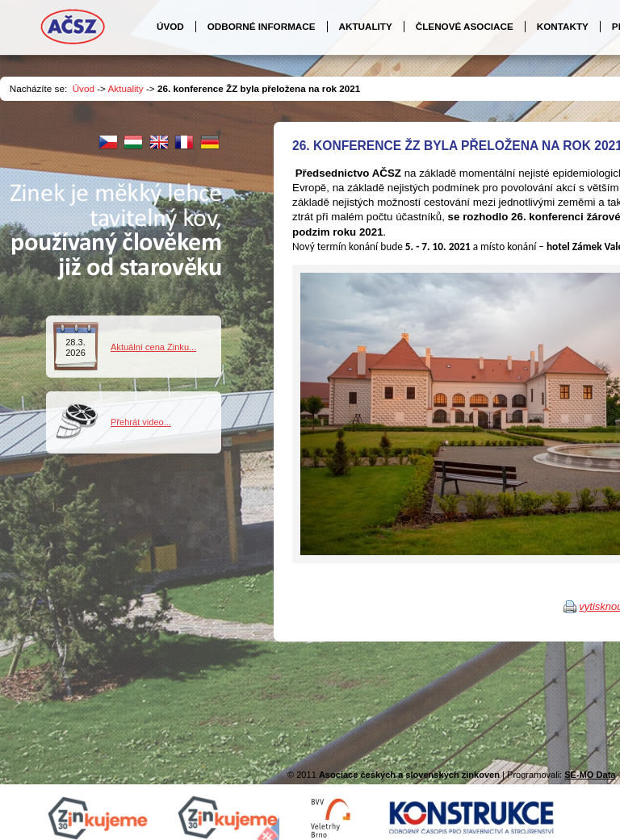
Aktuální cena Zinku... (153, 347)
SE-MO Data (590, 775)
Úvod (84, 88)
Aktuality (126, 88)
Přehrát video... (141, 422)
